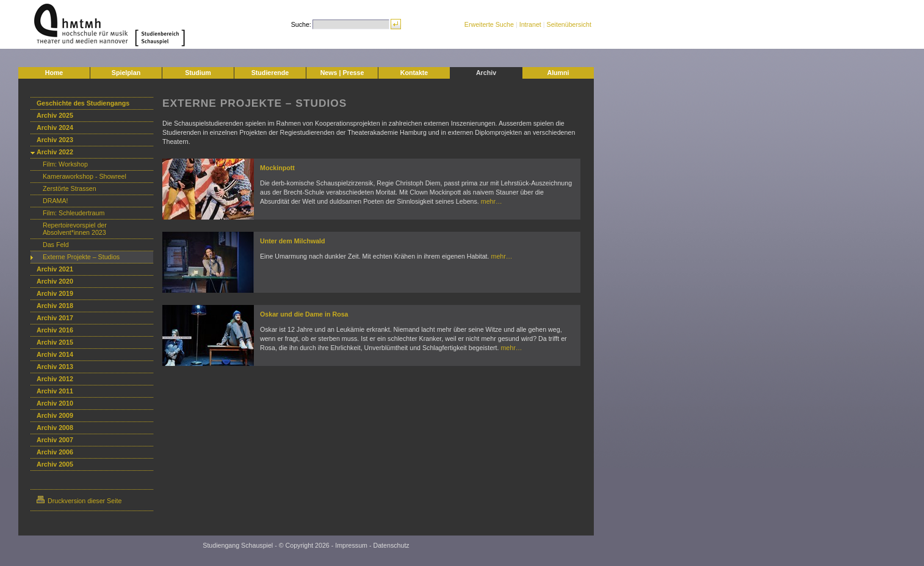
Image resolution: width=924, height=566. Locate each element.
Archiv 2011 (55, 391)
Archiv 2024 (55, 127)
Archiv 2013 (55, 367)
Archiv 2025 (55, 115)
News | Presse (342, 73)
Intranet (530, 24)
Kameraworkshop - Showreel (85, 176)
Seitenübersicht (569, 24)
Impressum (351, 545)
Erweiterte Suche (489, 24)
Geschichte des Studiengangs (83, 103)
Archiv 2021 (55, 269)
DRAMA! (55, 201)
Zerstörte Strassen (70, 188)
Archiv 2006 (55, 452)
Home (54, 73)
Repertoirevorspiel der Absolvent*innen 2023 (75, 229)
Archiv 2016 (55, 330)
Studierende (270, 73)
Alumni (558, 73)
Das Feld (56, 245)
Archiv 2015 (55, 342)
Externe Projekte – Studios (81, 257)
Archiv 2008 (55, 428)
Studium (198, 73)
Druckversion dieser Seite (79, 501)
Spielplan (126, 73)
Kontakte (414, 73)
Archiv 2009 (55, 415)
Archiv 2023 (55, 140)
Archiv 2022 (55, 152)
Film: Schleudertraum (74, 213)
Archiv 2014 (55, 354)
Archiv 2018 (55, 306)
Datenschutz (391, 545)
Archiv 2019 (55, 293)
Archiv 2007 (55, 440)
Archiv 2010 (55, 403)
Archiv (486, 73)
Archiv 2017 (55, 318)
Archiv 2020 (55, 281)
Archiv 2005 (55, 464)
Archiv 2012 (55, 379)
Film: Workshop (65, 164)
